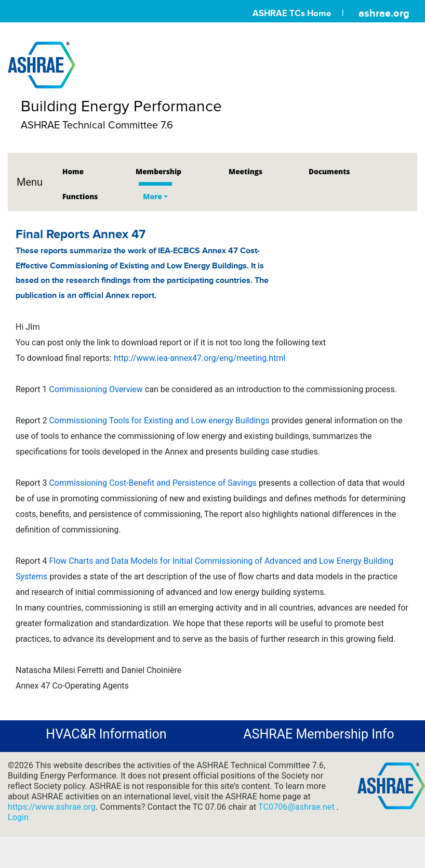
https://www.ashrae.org (52, 807)
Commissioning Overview (96, 389)
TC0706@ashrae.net (297, 807)
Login (18, 817)
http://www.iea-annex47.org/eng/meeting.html (200, 358)
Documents (329, 171)
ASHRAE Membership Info (318, 734)
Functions (80, 196)
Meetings (245, 171)
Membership (158, 171)
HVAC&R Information (106, 734)
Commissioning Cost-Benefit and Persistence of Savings (153, 483)
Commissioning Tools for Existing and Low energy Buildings (159, 420)
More (152, 196)
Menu (30, 182)
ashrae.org (384, 13)
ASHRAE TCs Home (292, 13)
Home (73, 171)
